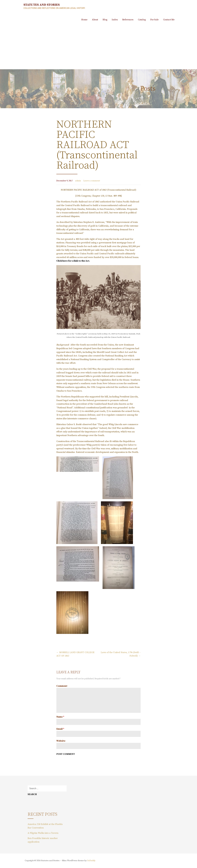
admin (78, 181)
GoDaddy (91, 861)
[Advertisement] (98, 48)
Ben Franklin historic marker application (43, 840)
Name (60, 717)
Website (61, 741)
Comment (62, 686)
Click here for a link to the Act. (73, 261)
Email (60, 729)
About (95, 20)
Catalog (142, 20)
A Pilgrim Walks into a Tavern (43, 833)
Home (84, 20)
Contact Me (169, 20)
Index (115, 20)
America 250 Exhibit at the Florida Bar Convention (45, 826)
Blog (105, 20)
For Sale (154, 20)
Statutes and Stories (42, 5)
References (128, 20)
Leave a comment (92, 181)
